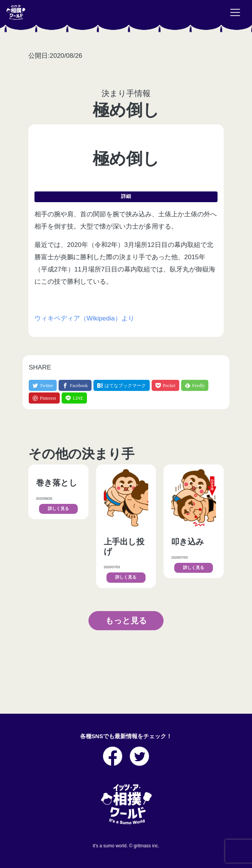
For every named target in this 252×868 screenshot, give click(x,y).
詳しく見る (58, 509)
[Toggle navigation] (235, 13)
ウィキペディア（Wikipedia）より (84, 318)
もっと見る (126, 620)
